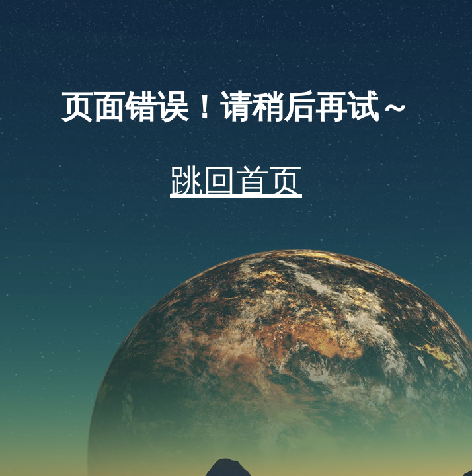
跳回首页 (236, 181)
